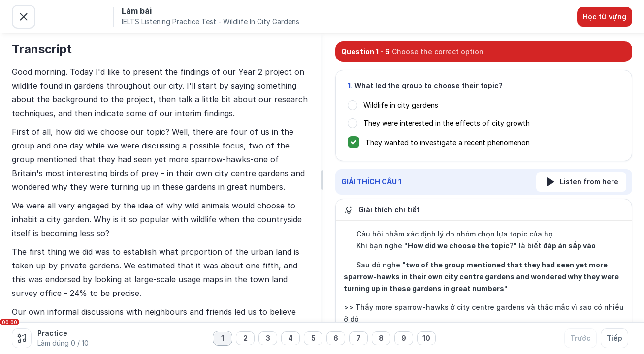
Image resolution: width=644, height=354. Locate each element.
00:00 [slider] (10, 322)
